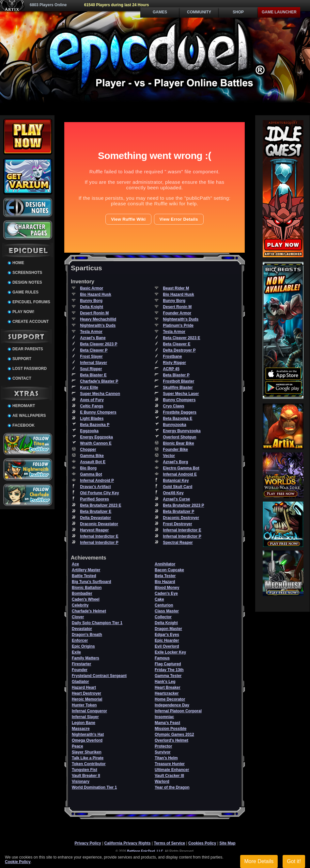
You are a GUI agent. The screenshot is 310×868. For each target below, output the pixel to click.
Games (160, 12)
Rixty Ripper (174, 363)
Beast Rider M (176, 288)
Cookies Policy (202, 843)
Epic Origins (83, 646)
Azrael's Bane (93, 338)
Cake (159, 599)
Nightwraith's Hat (88, 734)
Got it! (294, 861)
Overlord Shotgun (179, 437)
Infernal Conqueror (89, 711)
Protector (163, 746)
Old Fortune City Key (99, 493)
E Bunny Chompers (98, 412)
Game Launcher (279, 12)
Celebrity (80, 605)
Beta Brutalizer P (178, 512)
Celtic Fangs (92, 406)
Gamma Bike (92, 456)
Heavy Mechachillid (98, 319)
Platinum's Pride (178, 325)
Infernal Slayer (93, 363)
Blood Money (167, 588)
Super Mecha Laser (181, 394)
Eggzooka (89, 431)
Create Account (31, 322)
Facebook (23, 425)
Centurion (164, 605)
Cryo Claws (173, 406)
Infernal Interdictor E (182, 530)
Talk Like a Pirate (88, 758)
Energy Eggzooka (96, 437)
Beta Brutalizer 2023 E (101, 505)
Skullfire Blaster (178, 387)
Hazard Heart (84, 687)
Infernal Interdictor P (182, 536)
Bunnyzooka (174, 425)
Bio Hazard (165, 582)
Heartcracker (167, 693)
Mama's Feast (167, 723)
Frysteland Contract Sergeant (99, 676)
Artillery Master (86, 570)
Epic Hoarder (167, 640)
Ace (75, 564)
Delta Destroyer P (179, 350)
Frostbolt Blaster (178, 381)
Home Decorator (170, 699)
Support (22, 359)
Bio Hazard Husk (95, 294)
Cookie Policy (18, 862)
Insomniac (164, 717)
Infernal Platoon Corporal (178, 711)
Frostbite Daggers (180, 412)
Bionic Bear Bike (178, 443)
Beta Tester (165, 576)
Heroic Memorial (87, 699)
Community (199, 12)
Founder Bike (175, 450)
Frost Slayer (91, 356)
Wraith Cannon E (96, 443)
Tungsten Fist (85, 770)
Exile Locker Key (170, 652)
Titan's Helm (166, 758)
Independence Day (172, 705)
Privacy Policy (88, 843)
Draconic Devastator (99, 524)
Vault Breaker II (86, 776)
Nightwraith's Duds (181, 319)
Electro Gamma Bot (181, 468)
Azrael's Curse (176, 499)
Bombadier (82, 593)
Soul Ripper (91, 369)
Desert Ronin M (177, 307)
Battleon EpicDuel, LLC (145, 851)
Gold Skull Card (178, 487)
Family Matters (85, 658)
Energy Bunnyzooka (182, 431)
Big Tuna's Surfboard (92, 582)
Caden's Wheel (86, 599)
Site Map (227, 843)
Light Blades (92, 418)
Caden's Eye (166, 593)
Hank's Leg (165, 682)
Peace (77, 746)
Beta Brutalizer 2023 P (183, 505)
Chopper (88, 450)
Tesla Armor (91, 332)
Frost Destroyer (177, 524)
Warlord (162, 781)
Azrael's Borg (175, 462)
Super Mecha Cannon (100, 394)
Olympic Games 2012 (174, 734)
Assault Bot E (93, 462)
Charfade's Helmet (89, 611)
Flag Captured (168, 664)
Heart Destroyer (86, 693)
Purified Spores (94, 499)
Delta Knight (92, 307)
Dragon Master (168, 629)
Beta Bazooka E (178, 418)
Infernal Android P (97, 481)
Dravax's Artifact (95, 487)
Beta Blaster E (93, 375)
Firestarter (81, 664)
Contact (22, 378)
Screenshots (27, 273)
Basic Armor (92, 288)
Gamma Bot (91, 474)
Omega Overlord (87, 740)
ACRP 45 (171, 369)
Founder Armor (177, 313)
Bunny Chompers (179, 400)
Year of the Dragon (172, 787)
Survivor (163, 752)
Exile (76, 652)
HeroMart (24, 406)
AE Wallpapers (29, 416)
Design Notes (27, 282)
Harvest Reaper (94, 530)
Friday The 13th (169, 670)
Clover (78, 617)
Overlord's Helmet (171, 740)
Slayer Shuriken (87, 752)
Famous (162, 658)
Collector (163, 617)
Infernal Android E (180, 474)
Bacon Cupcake (169, 570)
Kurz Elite (89, 387)
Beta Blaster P (176, 375)
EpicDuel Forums (31, 302)
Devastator (82, 629)
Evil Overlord (167, 646)
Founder (80, 670)
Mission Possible (170, 729)
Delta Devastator (95, 518)
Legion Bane (84, 723)
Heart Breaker (168, 687)
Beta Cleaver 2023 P (99, 344)
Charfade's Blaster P (99, 381)
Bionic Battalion (87, 588)
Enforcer (80, 640)
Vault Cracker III (169, 776)
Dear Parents (28, 349)
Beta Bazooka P (95, 425)
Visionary (81, 781)
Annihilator (165, 564)
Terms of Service (169, 843)
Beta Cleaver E (177, 344)
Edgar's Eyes (167, 635)
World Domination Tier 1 (94, 787)
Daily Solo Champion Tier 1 (97, 623)
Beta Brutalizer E (96, 512)
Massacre (81, 729)
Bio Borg (88, 468)
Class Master (167, 611)
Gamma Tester (168, 676)
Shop (238, 12)
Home (18, 263)
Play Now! (23, 312)
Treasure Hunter (170, 764)
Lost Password (30, 369)
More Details (259, 861)
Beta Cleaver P (94, 350)
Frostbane (172, 356)
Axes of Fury (92, 400)
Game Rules (25, 292)
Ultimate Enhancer (172, 770)
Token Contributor (89, 764)
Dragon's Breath (87, 635)
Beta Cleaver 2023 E (181, 338)
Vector (169, 456)
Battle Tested (84, 576)
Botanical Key (176, 481)
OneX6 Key (173, 493)
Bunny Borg (91, 301)
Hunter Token (84, 705)
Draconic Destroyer (181, 518)
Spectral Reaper (178, 543)
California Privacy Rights (128, 843)
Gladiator (80, 682)
